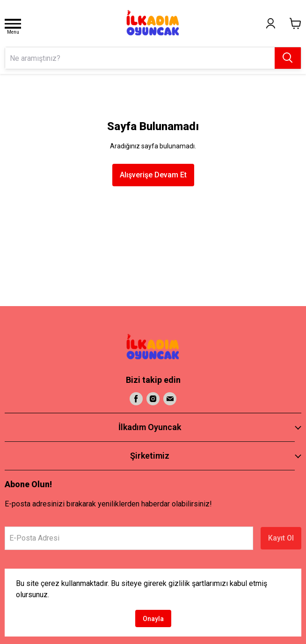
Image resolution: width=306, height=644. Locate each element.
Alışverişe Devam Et (153, 175)
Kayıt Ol (281, 538)
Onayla (153, 619)
